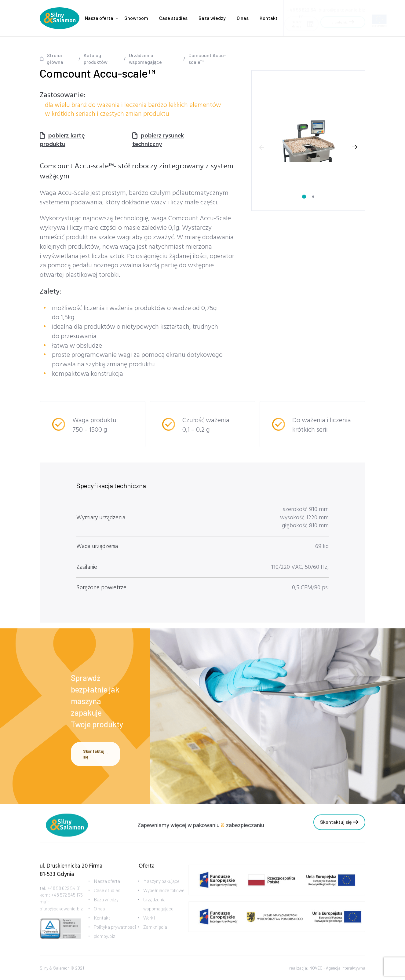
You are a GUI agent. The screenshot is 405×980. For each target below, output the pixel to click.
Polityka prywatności (115, 933)
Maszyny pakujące (161, 887)
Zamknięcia (155, 933)
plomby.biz (104, 942)
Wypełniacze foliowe (164, 896)
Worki (149, 924)
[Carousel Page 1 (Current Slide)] (304, 197)
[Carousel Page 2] (313, 197)
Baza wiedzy (212, 18)
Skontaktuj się (95, 756)
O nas (243, 18)
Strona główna (55, 59)
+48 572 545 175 (67, 901)
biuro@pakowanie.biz (342, 8)
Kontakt (269, 18)
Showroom (136, 18)
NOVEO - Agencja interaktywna (337, 970)
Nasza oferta (99, 18)
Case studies (173, 18)
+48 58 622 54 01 (64, 894)
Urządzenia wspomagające (145, 59)
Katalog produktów (96, 59)
